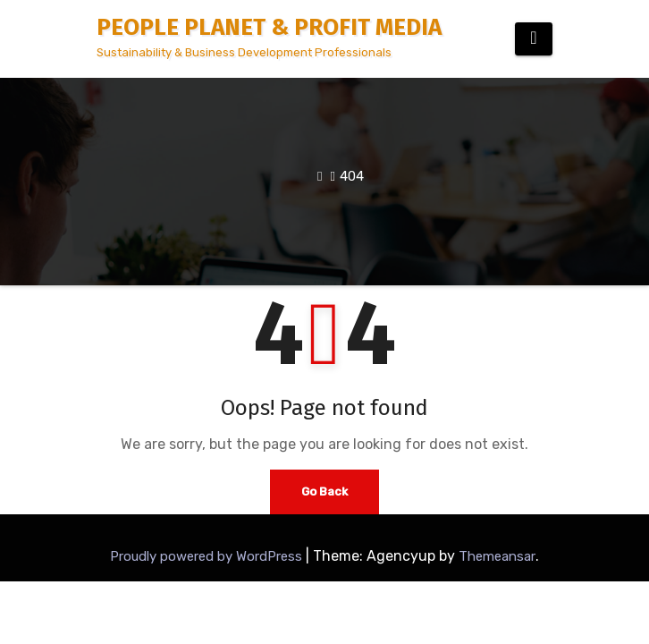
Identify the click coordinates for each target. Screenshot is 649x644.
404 (352, 176)
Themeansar (497, 556)
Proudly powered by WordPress (208, 556)
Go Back (324, 491)
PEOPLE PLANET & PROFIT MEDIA (269, 27)
